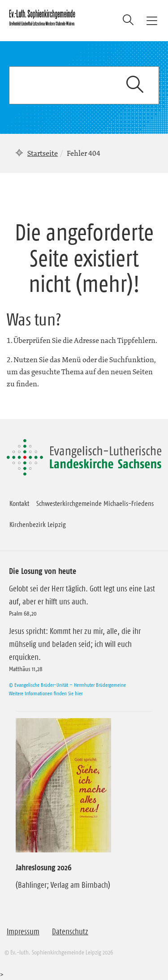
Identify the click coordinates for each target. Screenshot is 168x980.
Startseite (43, 153)
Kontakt (19, 503)
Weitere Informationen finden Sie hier (46, 693)
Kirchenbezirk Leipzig (38, 524)
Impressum (23, 932)
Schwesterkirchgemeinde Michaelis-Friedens (95, 503)
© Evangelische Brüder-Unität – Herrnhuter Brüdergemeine (67, 685)
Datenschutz (70, 932)
